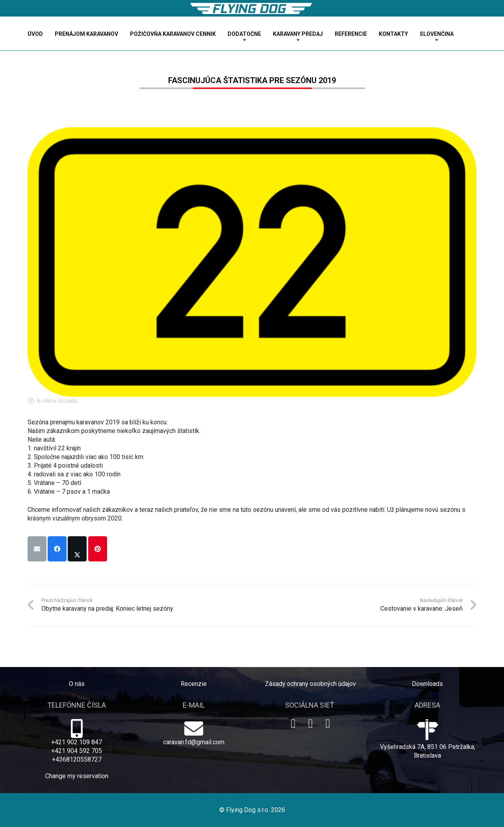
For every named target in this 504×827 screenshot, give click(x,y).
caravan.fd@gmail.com (194, 742)
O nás (77, 684)
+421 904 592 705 (77, 751)
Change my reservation (77, 776)
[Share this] (57, 549)
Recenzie (194, 684)
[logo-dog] (252, 8)
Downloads (427, 684)
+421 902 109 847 (77, 742)
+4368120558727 (77, 759)
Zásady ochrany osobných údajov (310, 684)
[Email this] (37, 549)
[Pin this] (98, 549)
